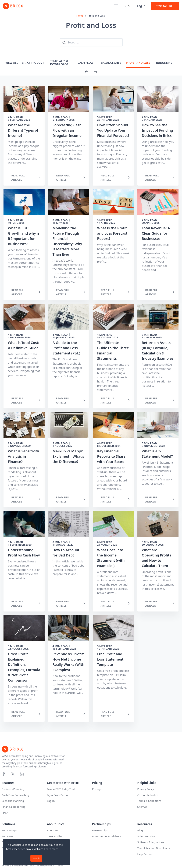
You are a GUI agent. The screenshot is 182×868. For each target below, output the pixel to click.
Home (80, 16)
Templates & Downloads (59, 63)
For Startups (9, 830)
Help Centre (145, 854)
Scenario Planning (13, 801)
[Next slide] (96, 72)
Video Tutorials (146, 836)
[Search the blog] (64, 42)
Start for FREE (165, 6)
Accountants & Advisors (107, 836)
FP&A (5, 813)
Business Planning (13, 789)
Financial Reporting (14, 807)
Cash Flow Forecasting (15, 795)
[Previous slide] (86, 72)
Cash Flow (86, 63)
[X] (13, 774)
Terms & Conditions (149, 801)
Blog (140, 830)
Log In (141, 6)
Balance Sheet (112, 63)
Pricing (96, 789)
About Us (53, 830)
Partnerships (100, 830)
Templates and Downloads (154, 848)
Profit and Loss (138, 63)
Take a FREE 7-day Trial (61, 789)
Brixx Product (33, 63)
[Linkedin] (22, 774)
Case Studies (55, 836)
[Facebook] (4, 774)
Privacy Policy (146, 789)
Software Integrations (151, 842)
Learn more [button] (51, 849)
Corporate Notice (148, 795)
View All (12, 63)
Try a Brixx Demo (57, 795)
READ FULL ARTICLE (18, 177)
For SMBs (8, 836)
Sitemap (142, 807)
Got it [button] (36, 858)
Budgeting (164, 63)
